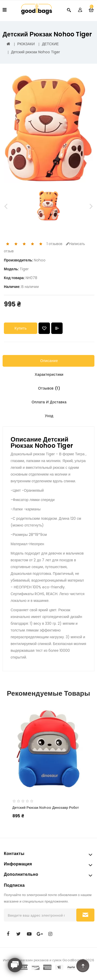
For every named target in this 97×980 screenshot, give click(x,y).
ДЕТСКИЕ (50, 44)
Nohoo (40, 260)
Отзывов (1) (48, 388)
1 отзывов (54, 244)
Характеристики (48, 374)
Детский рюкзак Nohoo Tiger (36, 52)
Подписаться (85, 915)
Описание (48, 361)
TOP (83, 966)
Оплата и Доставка (48, 402)
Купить (21, 328)
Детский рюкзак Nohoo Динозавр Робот (46, 808)
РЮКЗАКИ (26, 44)
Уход (48, 416)
